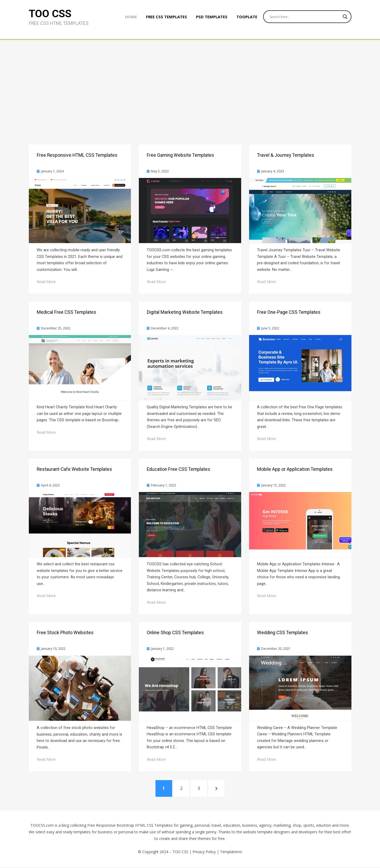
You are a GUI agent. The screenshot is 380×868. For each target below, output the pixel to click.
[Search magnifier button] (345, 18)
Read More (46, 282)
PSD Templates (210, 18)
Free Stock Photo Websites (65, 633)
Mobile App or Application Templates (295, 469)
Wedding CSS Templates (283, 633)
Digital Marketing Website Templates (185, 312)
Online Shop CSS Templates (175, 633)
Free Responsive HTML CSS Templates (77, 155)
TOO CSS (50, 15)
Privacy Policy (204, 853)
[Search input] (304, 18)
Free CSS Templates (165, 18)
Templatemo (231, 853)
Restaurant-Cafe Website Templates (74, 469)
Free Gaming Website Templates (180, 155)
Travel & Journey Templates (286, 155)
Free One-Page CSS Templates (289, 312)
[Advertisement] (190, 80)
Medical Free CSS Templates (67, 312)
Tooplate (245, 18)
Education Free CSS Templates (178, 469)
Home (129, 18)
